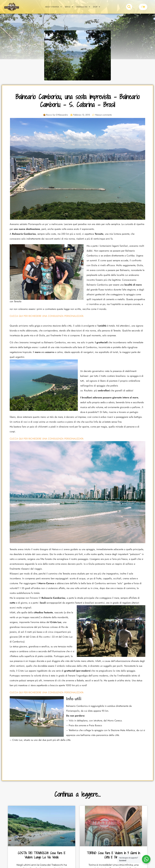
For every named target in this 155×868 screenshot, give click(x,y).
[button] (129, 7)
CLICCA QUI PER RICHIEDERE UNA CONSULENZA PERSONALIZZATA (47, 316)
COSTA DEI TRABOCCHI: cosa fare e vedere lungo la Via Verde (42, 855)
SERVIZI (69, 7)
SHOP (96, 7)
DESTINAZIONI (83, 7)
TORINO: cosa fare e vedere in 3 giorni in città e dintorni (113, 855)
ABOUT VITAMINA (53, 7)
